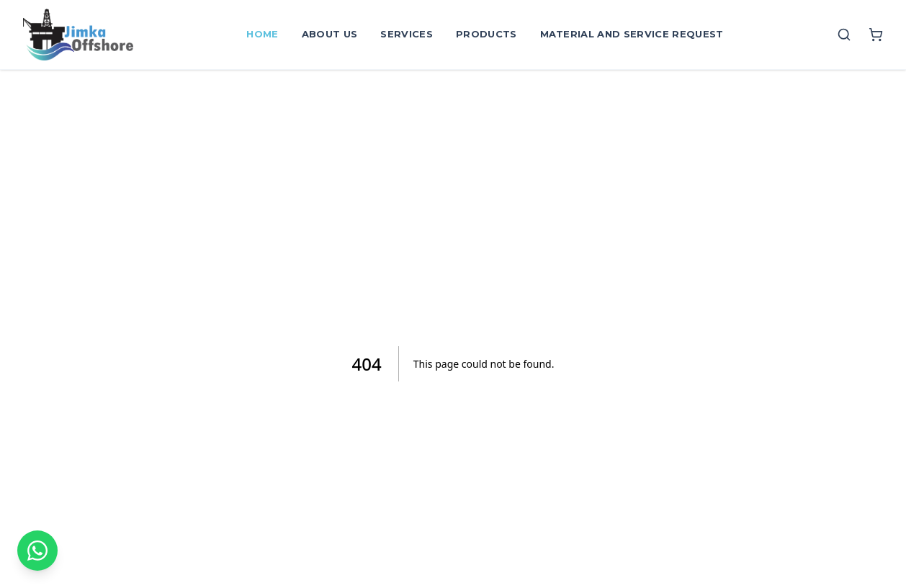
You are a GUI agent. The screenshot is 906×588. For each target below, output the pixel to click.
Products (486, 34)
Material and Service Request (632, 34)
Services (407, 34)
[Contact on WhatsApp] (37, 551)
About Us (330, 34)
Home (262, 34)
